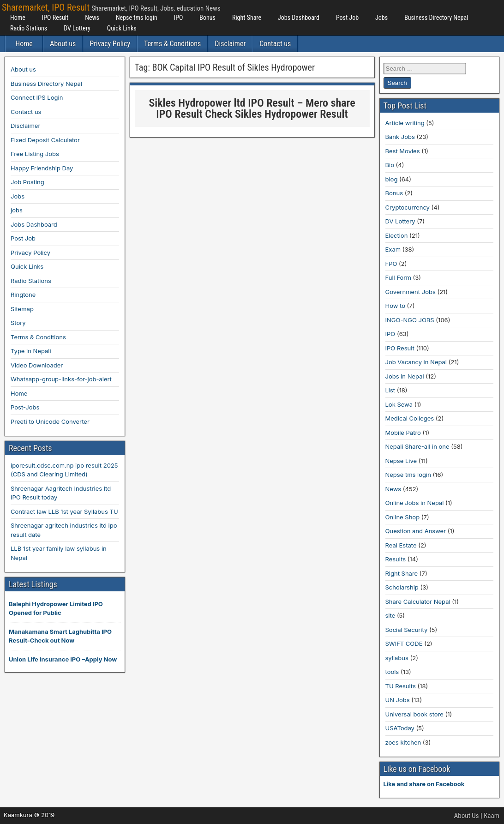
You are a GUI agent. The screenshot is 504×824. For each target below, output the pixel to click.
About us (63, 44)
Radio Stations (29, 28)
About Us (467, 816)
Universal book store (414, 714)
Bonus (207, 18)
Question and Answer (416, 531)
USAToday (400, 728)
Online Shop (403, 517)
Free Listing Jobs (35, 154)
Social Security (407, 630)
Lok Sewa (399, 404)
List (390, 390)
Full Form (398, 277)
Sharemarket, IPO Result (46, 7)
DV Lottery (77, 28)
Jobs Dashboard (299, 18)
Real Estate (401, 545)
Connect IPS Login (37, 97)
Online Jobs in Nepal (415, 503)
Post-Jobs (25, 407)
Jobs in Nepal (405, 376)
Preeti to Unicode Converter (50, 421)
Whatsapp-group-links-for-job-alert (61, 379)
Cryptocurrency (408, 207)
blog (392, 179)
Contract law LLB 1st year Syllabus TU (64, 511)
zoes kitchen (403, 742)
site (390, 615)
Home (18, 18)
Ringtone (23, 295)
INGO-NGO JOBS (410, 320)
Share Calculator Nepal (418, 601)
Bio (390, 165)
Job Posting (27, 182)
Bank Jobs (400, 137)
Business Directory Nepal (436, 18)
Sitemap (22, 309)
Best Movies (403, 151)
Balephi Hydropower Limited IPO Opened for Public (56, 608)
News (92, 18)
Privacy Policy (110, 44)
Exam (393, 249)
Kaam (492, 816)
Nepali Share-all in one (417, 446)
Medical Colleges (410, 418)
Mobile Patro (403, 433)
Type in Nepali (31, 351)
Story (18, 323)
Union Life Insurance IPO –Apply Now (63, 659)
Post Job (347, 18)
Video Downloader (37, 365)
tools (392, 672)
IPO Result (55, 18)
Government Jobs (411, 292)
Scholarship (402, 587)
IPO (179, 18)
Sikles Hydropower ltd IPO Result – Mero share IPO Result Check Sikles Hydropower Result (252, 108)
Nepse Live (401, 461)
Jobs (381, 18)
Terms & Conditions (172, 44)
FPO (391, 264)
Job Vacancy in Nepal (416, 362)
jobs (17, 210)
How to (395, 306)
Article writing (405, 123)
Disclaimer (230, 44)
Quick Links (122, 28)
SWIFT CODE (404, 644)
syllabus (397, 658)
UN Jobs (398, 700)
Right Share (247, 18)
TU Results (401, 686)
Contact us (275, 44)
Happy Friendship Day (42, 168)
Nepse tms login (137, 18)
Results (396, 559)
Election (397, 235)
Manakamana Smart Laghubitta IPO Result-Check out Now (60, 636)
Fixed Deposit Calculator (45, 140)
